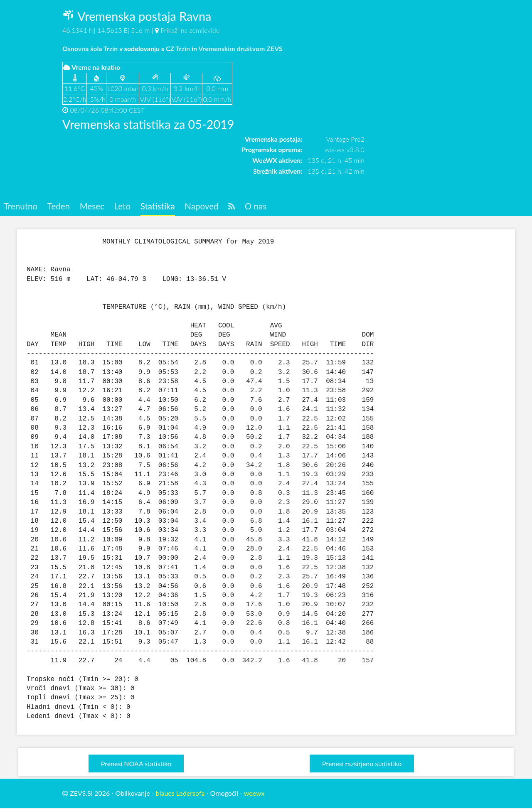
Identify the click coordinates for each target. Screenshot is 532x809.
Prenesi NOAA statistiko (136, 764)
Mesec (98, 207)
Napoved (215, 207)
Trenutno (22, 207)
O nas (272, 207)
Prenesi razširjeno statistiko (362, 764)
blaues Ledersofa (180, 794)
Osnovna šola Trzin (90, 48)
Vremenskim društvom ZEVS (240, 48)
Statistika (168, 207)
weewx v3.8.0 (345, 149)
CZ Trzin (178, 48)
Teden (63, 207)
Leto (130, 207)
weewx (254, 794)
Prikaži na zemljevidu (190, 30)
